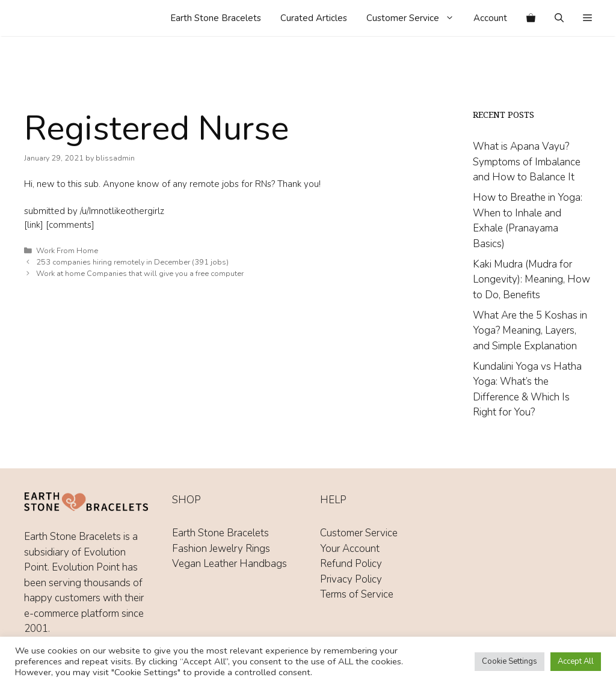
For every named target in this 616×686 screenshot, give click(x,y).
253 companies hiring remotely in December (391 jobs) (132, 262)
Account (490, 18)
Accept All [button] (576, 661)
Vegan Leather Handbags (229, 564)
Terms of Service (357, 594)
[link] (34, 225)
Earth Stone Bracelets (216, 18)
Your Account (350, 549)
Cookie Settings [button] (510, 661)
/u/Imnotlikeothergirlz (122, 211)
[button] (587, 18)
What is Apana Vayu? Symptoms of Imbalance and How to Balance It (527, 162)
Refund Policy (351, 564)
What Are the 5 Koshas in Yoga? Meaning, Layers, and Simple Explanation (530, 331)
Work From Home (67, 251)
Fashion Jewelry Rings (221, 549)
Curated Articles (314, 18)
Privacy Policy (351, 579)
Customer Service (415, 18)
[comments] (70, 225)
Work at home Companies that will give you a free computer (140, 274)
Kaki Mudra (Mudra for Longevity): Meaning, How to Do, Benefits (531, 280)
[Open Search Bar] (559, 18)
